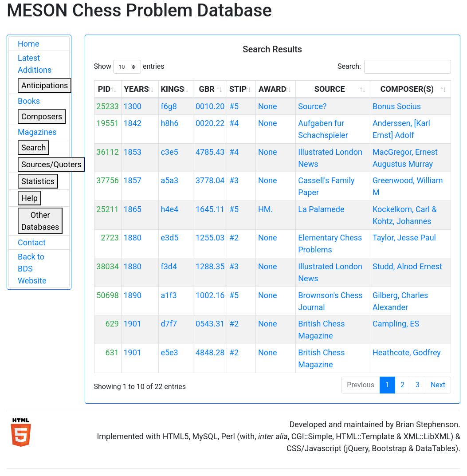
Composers (42, 116)
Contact (32, 242)
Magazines (37, 132)
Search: (394, 67)
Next (438, 385)
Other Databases (40, 221)
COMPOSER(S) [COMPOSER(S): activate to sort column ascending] (407, 89)
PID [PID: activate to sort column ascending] (104, 89)
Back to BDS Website (32, 269)
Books (29, 101)
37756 (108, 180)
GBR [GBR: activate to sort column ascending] (206, 89)
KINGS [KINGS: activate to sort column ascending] (172, 89)
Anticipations (45, 85)
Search (33, 148)
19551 (108, 123)
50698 (108, 295)
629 (112, 324)
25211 (108, 209)
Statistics (38, 181)
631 (112, 352)
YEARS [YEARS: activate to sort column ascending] (137, 89)
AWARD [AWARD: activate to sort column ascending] (272, 89)
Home (28, 44)
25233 (108, 106)
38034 (108, 266)
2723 (110, 238)
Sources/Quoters (51, 164)
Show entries (129, 67)
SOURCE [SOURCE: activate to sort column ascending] (330, 89)
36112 (108, 152)
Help (29, 198)
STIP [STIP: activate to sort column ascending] (238, 89)
